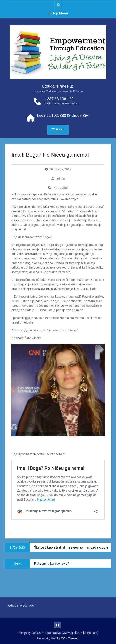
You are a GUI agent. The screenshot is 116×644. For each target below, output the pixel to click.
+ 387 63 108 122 (59, 99)
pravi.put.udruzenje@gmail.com (63, 103)
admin (61, 178)
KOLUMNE (61, 188)
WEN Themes (70, 638)
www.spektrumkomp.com (80, 633)
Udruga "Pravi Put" (58, 86)
